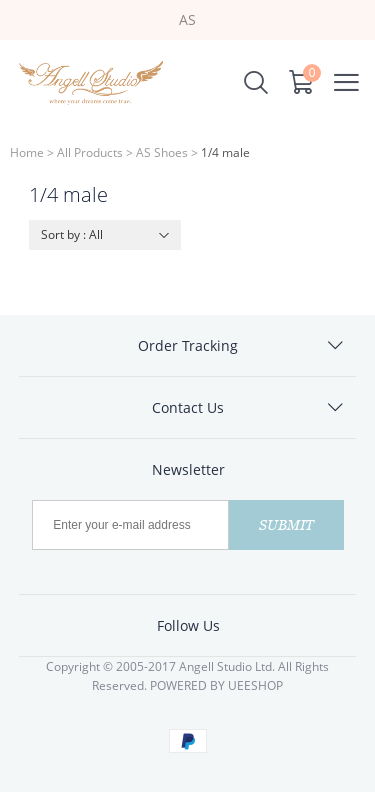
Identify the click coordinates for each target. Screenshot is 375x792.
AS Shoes (162, 152)
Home (27, 152)
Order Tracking (188, 345)
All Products (90, 152)
